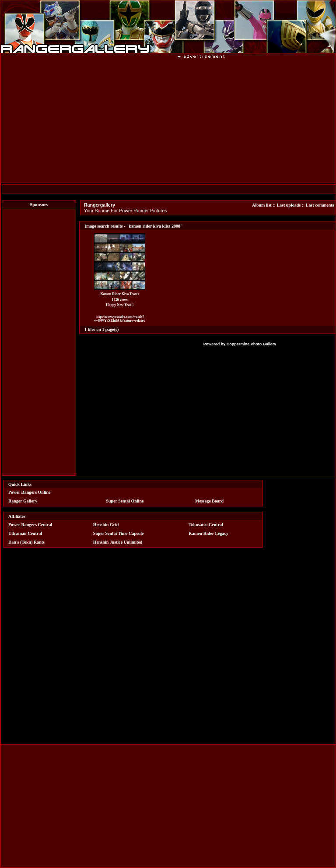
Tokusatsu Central (206, 525)
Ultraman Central (25, 533)
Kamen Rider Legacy (208, 533)
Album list (262, 205)
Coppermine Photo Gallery (252, 344)
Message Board (209, 501)
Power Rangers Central (30, 525)
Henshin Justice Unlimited (118, 542)
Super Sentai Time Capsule (119, 533)
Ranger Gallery (23, 501)
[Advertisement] (39, 342)
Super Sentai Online (125, 501)
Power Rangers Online (29, 492)
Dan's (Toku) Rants (26, 542)
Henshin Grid (106, 525)
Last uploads (289, 205)
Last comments (320, 205)
